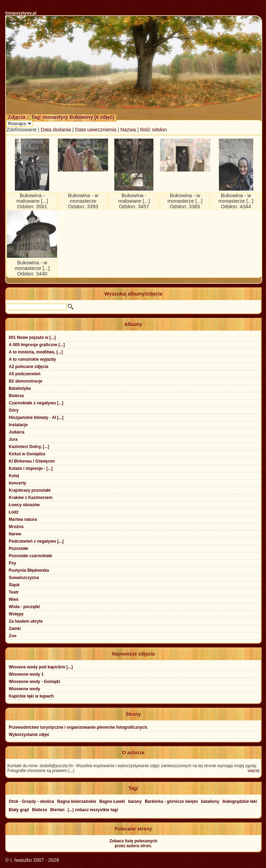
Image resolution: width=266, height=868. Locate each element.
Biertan (57, 810)
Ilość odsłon (153, 130)
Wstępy (16, 614)
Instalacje (18, 425)
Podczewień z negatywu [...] (36, 541)
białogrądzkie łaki (240, 801)
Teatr (14, 592)
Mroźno (16, 527)
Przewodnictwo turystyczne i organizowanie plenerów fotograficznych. (78, 727)
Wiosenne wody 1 (26, 674)
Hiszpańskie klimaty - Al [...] (36, 418)
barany (135, 801)
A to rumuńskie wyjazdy (32, 359)
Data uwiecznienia (96, 130)
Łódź (14, 512)
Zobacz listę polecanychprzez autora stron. (133, 843)
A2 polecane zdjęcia (28, 367)
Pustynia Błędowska (29, 570)
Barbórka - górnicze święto (171, 801)
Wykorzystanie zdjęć (29, 735)
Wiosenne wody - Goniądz (34, 682)
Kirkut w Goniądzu (27, 454)
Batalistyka (20, 388)
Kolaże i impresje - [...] (31, 468)
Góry (14, 410)
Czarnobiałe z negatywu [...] (36, 403)
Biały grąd (19, 810)
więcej (253, 771)
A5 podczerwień (24, 374)
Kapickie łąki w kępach (31, 696)
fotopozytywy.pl (21, 13)
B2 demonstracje (25, 381)
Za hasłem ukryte (26, 621)
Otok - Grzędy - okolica (31, 801)
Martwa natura (23, 519)
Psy (12, 563)
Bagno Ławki (112, 801)
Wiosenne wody (24, 689)
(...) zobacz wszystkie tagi (93, 810)
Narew (15, 534)
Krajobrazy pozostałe (30, 490)
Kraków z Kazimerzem (30, 498)
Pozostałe (18, 549)
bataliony (210, 801)
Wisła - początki (24, 607)
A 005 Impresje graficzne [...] (37, 345)
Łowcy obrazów (24, 505)
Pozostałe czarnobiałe (30, 556)
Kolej (14, 476)
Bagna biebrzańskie (77, 801)
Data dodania (56, 130)
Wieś (14, 599)
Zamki (15, 629)
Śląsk (14, 585)
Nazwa (128, 130)
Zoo (12, 636)
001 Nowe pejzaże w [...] (32, 337)
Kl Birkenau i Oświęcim (32, 461)
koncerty (17, 483)
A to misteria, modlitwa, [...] (36, 352)
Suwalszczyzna (24, 578)
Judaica (16, 432)
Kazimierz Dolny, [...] (29, 447)
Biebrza (16, 396)
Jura (13, 439)
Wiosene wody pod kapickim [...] (41, 667)
